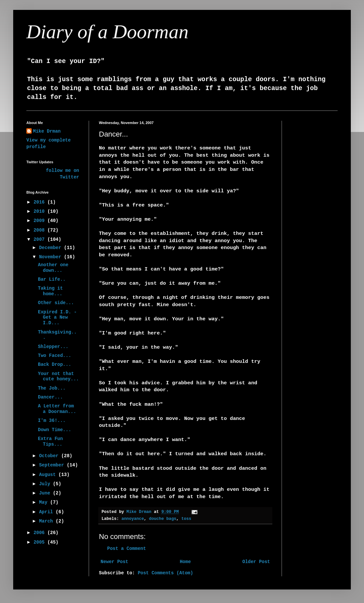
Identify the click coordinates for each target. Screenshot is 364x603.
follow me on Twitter (62, 174)
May (45, 502)
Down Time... (55, 430)
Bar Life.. (52, 279)
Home (185, 562)
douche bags (163, 519)
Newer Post (114, 562)
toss (186, 519)
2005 (41, 542)
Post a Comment (127, 549)
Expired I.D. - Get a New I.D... (57, 318)
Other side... (56, 303)
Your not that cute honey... (58, 377)
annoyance (133, 519)
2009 (41, 221)
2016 (41, 202)
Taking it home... (50, 291)
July (46, 484)
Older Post (256, 562)
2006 (41, 533)
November (51, 257)
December (51, 248)
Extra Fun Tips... (50, 442)
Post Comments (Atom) (166, 573)
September (53, 465)
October (50, 456)
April (47, 512)
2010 (41, 211)
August (49, 475)
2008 (41, 230)
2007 (41, 239)
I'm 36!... (52, 421)
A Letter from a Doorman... (57, 409)
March (47, 521)
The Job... (52, 388)
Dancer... (50, 397)
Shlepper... (53, 347)
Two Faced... (55, 356)
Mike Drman (47, 131)
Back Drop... (55, 365)
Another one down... (53, 268)
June (46, 493)
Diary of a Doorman (107, 32)
